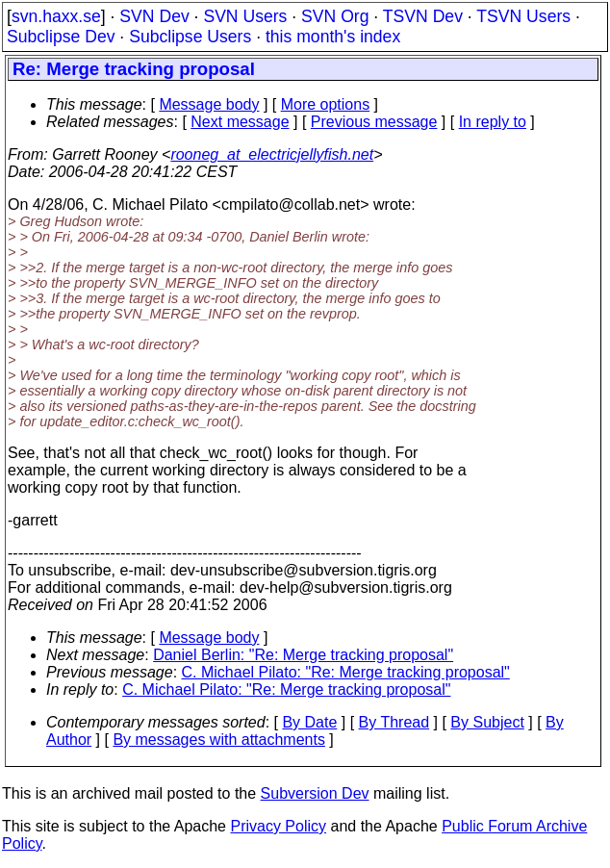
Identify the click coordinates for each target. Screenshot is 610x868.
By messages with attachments (219, 740)
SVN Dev (154, 16)
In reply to (493, 122)
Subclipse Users (190, 37)
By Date (309, 722)
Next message (240, 122)
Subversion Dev (315, 793)
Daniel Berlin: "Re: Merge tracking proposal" (303, 655)
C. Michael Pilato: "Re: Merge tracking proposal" (346, 672)
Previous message (374, 122)
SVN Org (335, 16)
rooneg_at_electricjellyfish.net (272, 154)
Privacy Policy (278, 826)
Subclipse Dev (61, 37)
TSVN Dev (423, 16)
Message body (209, 104)
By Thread (394, 722)
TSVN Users (523, 16)
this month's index (333, 37)
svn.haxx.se (56, 16)
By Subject (487, 722)
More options (326, 104)
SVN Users (245, 16)
